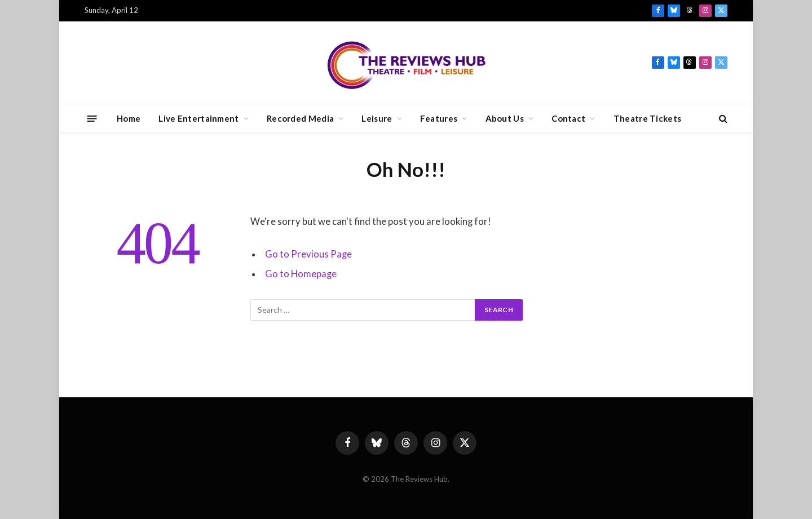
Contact (568, 118)
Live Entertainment (198, 118)
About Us (505, 118)
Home (129, 118)
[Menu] (92, 118)
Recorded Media (300, 118)
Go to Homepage (301, 274)
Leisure (377, 118)
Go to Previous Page (308, 254)
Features (439, 118)
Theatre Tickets (648, 118)
